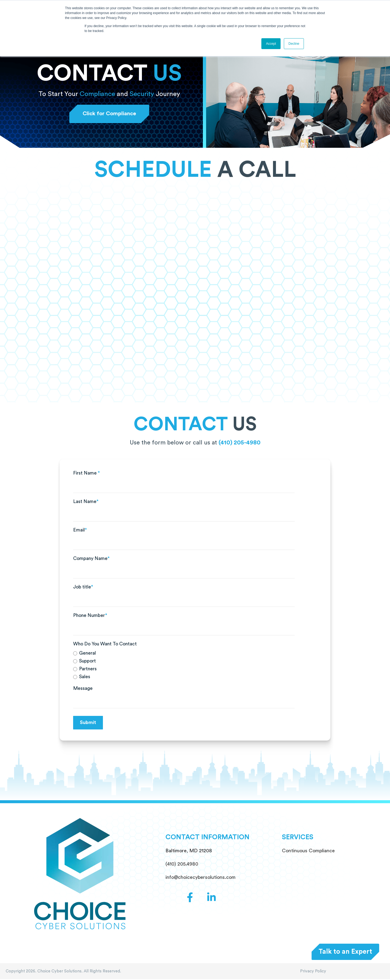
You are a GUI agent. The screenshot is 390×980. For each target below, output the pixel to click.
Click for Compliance (109, 114)
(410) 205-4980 (240, 443)
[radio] (184, 654)
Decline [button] (294, 44)
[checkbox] (184, 666)
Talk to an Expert (345, 952)
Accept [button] (271, 44)
